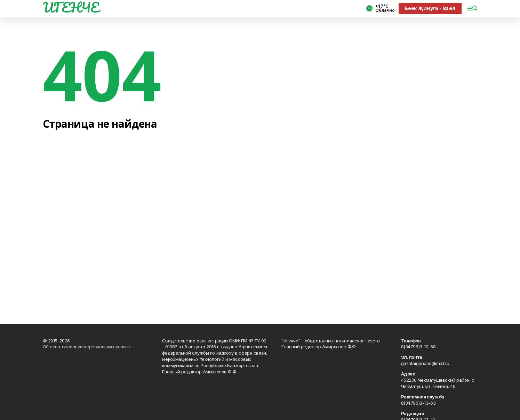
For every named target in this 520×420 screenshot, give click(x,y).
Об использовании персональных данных (87, 347)
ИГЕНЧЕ (71, 7)
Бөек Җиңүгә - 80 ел (430, 8)
